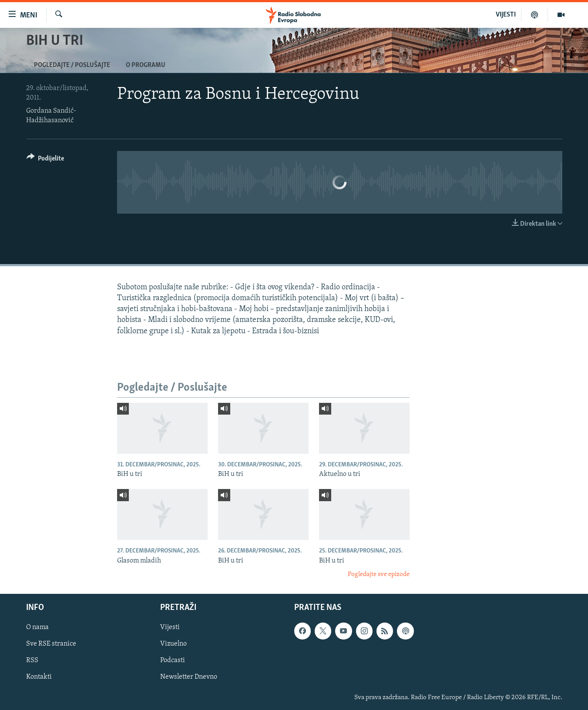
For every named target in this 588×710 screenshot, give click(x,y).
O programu (146, 65)
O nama (37, 628)
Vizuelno (173, 644)
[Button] (45, 160)
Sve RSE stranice (51, 644)
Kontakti (39, 677)
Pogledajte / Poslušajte (72, 65)
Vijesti (170, 628)
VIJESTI (506, 15)
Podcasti (173, 661)
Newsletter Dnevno (189, 677)
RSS (32, 661)
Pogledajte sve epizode (379, 574)
